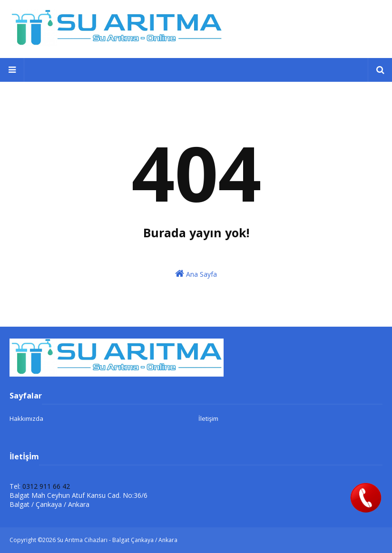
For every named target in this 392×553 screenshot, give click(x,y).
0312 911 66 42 (46, 486)
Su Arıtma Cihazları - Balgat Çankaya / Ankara (117, 540)
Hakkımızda (26, 418)
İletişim (208, 418)
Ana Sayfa (196, 274)
